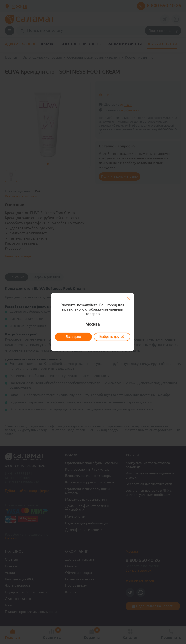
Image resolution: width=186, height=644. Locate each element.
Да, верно (73, 337)
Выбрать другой (112, 337)
